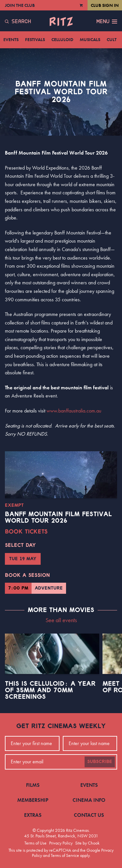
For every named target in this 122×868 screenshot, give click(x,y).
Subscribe (100, 762)
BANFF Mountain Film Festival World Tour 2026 (58, 517)
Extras (33, 815)
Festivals (35, 39)
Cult (112, 39)
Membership (33, 800)
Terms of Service (65, 855)
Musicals (90, 39)
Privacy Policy (61, 843)
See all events (61, 620)
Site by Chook (87, 843)
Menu (107, 22)
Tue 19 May (23, 559)
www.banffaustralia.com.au (74, 411)
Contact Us (89, 815)
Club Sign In (105, 5)
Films (33, 785)
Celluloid (62, 39)
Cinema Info (89, 800)
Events (11, 39)
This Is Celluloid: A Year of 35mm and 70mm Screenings (50, 690)
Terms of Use (35, 843)
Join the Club (20, 5)
